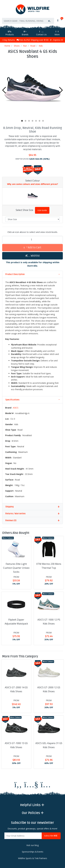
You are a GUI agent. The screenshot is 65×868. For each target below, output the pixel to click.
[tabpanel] (32, 89)
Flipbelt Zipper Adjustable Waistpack (16, 622)
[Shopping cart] (59, 20)
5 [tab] (36, 121)
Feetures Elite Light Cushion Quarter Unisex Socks (16, 568)
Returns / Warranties (15, 514)
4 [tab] (32, 121)
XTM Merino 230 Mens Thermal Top (49, 566)
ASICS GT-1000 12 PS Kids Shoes (49, 622)
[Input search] (23, 21)
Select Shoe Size (24, 210)
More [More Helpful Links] (57, 33)
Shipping (9, 507)
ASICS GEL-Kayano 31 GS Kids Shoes (49, 745)
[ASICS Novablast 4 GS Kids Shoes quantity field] (32, 240)
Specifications (12, 400)
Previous (4, 90)
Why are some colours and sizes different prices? (33, 184)
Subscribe (51, 836)
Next (61, 90)
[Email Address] (23, 836)
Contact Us (41, 33)
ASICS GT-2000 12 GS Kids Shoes (49, 689)
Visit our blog (32, 845)
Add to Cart (32, 248)
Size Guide (42, 210)
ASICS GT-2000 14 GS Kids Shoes (16, 689)
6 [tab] (39, 121)
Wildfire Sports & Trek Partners (33, 858)
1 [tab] (22, 121)
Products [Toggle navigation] (10, 33)
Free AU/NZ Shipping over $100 (32, 40)
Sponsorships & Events (33, 852)
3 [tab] (29, 121)
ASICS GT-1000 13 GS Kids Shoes (16, 745)
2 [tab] (26, 121)
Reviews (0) (11, 520)
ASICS (16, 408)
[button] (32, 256)
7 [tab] (43, 121)
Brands (25, 33)
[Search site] (49, 21)
